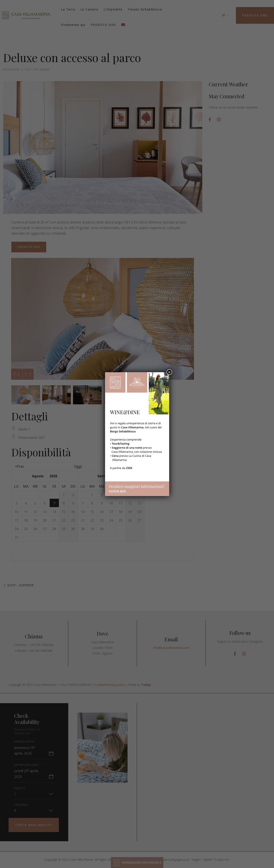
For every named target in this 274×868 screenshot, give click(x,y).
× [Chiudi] (169, 372)
